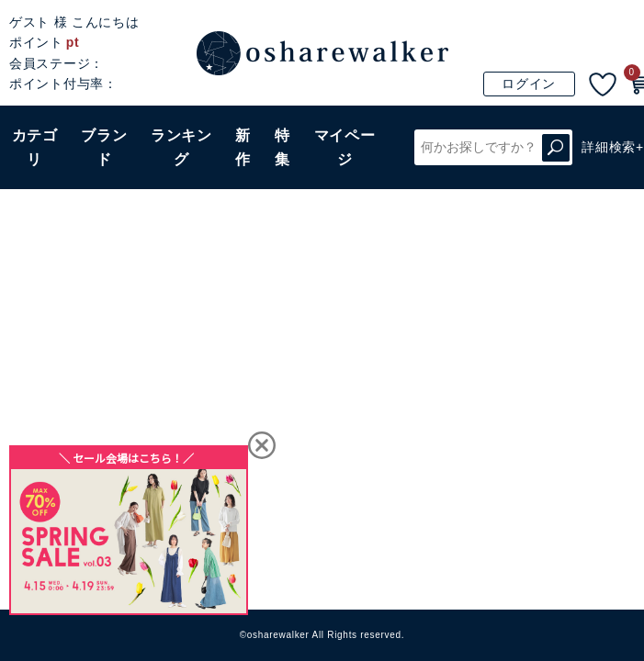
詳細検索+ (613, 147)
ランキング (181, 147)
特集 (282, 147)
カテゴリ (35, 147)
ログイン (529, 84)
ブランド (104, 147)
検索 (556, 147)
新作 (243, 147)
